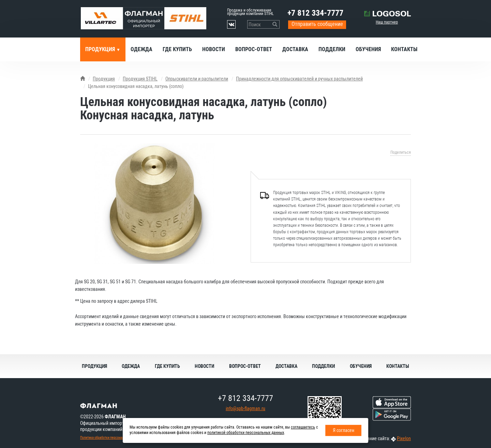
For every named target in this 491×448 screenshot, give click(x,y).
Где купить (177, 49)
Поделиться (401, 152)
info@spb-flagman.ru (245, 408)
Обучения (368, 49)
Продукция (101, 49)
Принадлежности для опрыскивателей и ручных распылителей (299, 79)
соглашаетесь (303, 427)
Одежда (142, 49)
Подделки (332, 49)
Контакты (404, 49)
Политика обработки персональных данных (111, 438)
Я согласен (344, 430)
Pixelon (404, 438)
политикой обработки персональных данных (246, 433)
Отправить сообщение (317, 24)
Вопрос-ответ (254, 49)
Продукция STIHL (140, 79)
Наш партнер (387, 22)
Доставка (295, 49)
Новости (214, 49)
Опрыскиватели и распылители (197, 79)
